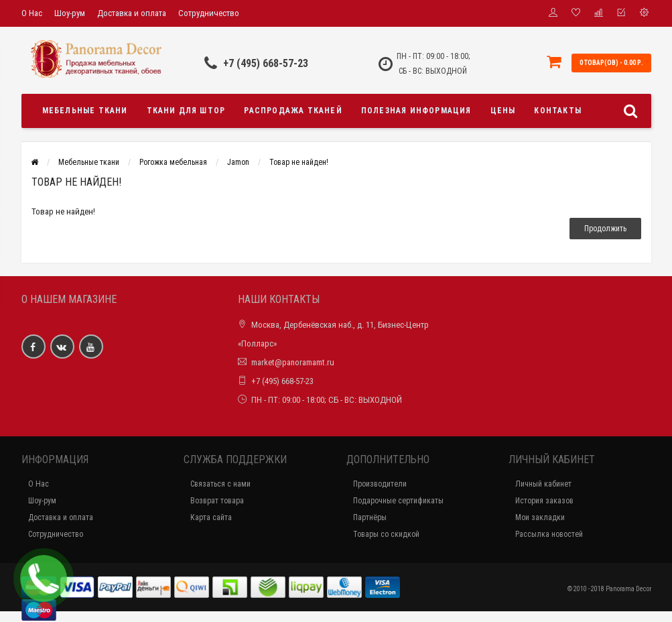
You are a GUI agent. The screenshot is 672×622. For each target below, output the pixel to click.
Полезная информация (416, 111)
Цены (503, 111)
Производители (380, 484)
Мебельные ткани (85, 111)
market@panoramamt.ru (293, 362)
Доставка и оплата (132, 13)
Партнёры (370, 517)
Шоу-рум (70, 13)
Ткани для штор (186, 111)
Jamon (238, 162)
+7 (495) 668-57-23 (266, 63)
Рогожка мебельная (173, 162)
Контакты (558, 111)
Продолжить (605, 229)
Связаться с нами (220, 484)
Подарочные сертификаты (398, 501)
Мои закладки (540, 517)
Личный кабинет (543, 484)
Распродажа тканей (293, 111)
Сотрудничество (209, 13)
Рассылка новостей (549, 534)
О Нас (32, 13)
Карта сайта (211, 517)
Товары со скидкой (386, 534)
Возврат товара (217, 501)
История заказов (544, 501)
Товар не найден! (299, 162)
